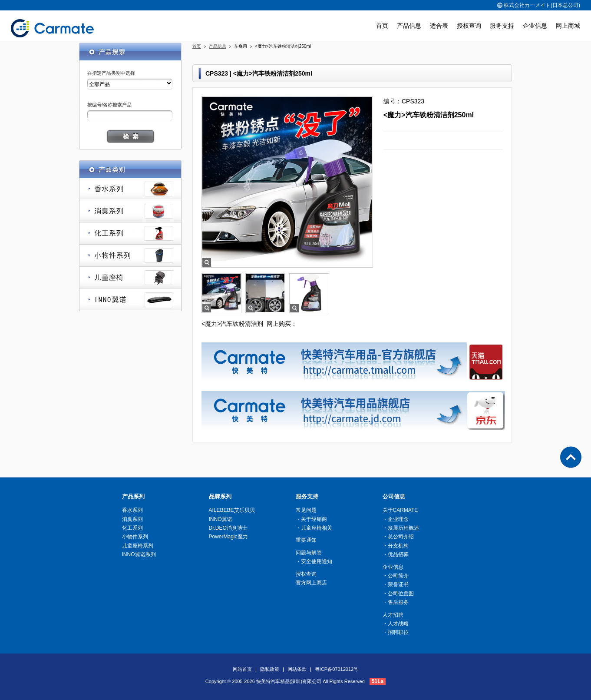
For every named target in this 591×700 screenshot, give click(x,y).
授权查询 (469, 26)
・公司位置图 (398, 594)
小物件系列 (130, 256)
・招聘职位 (396, 632)
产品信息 (409, 26)
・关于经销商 (311, 519)
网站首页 (242, 669)
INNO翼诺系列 (130, 300)
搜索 (130, 136)
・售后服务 (396, 602)
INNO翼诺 (221, 519)
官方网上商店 (311, 583)
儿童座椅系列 (130, 278)
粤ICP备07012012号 (337, 669)
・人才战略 (396, 624)
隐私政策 (270, 669)
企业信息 (535, 26)
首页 (382, 26)
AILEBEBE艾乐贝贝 (232, 510)
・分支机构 (396, 546)
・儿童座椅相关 (314, 528)
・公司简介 (396, 576)
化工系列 (130, 234)
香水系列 (130, 189)
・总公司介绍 (398, 537)
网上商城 (568, 26)
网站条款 (297, 669)
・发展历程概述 (401, 528)
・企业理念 (396, 519)
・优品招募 (396, 554)
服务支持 (502, 26)
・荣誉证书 (396, 584)
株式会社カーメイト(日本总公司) (539, 5)
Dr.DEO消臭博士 (228, 528)
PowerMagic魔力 (228, 537)
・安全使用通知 (314, 561)
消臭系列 (130, 211)
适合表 (439, 26)
